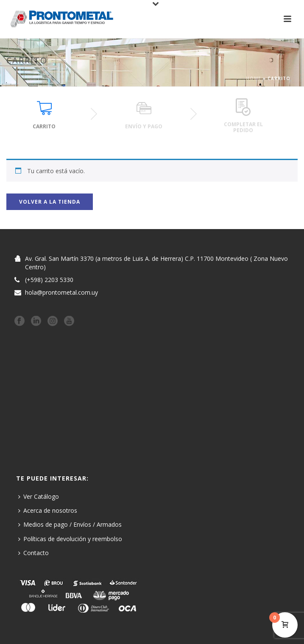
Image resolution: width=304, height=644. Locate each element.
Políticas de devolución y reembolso (70, 539)
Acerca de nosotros (48, 510)
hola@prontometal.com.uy (61, 293)
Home (254, 78)
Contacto (33, 553)
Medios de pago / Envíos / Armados (70, 524)
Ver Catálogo (39, 496)
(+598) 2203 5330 (49, 280)
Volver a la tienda (50, 202)
